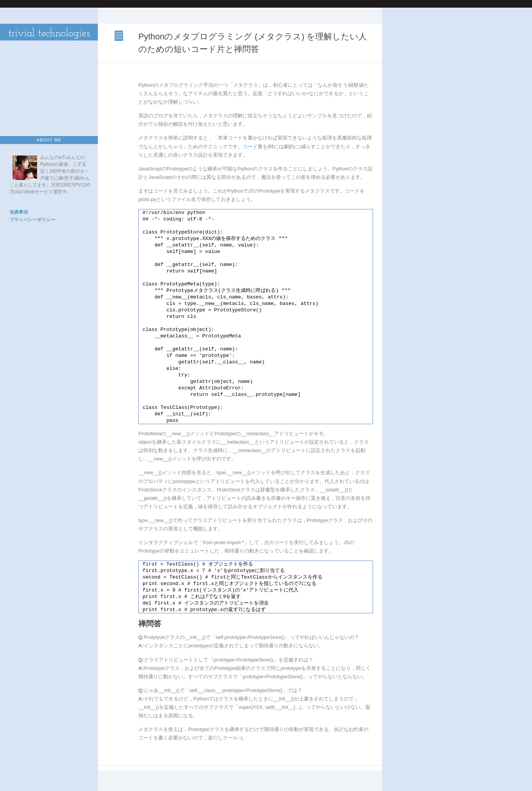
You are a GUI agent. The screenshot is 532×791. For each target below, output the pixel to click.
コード (235, 138)
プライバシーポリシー (32, 220)
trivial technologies (49, 34)
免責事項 (19, 212)
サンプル (317, 116)
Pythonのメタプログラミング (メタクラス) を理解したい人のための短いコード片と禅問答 (120, 36)
